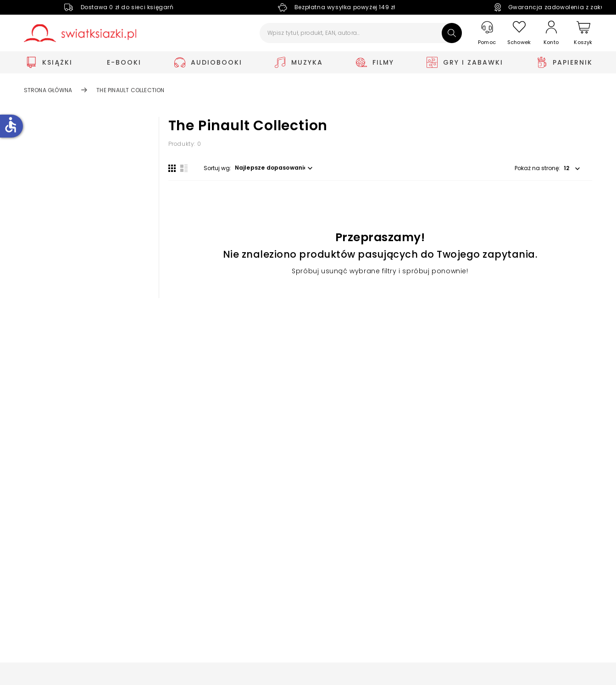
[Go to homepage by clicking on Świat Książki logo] (80, 33)
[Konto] (551, 33)
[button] (275, 168)
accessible (11, 125)
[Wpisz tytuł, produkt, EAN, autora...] (361, 33)
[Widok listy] (184, 168)
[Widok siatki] (172, 168)
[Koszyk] (583, 33)
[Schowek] (519, 33)
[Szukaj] (452, 33)
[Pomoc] (487, 33)
